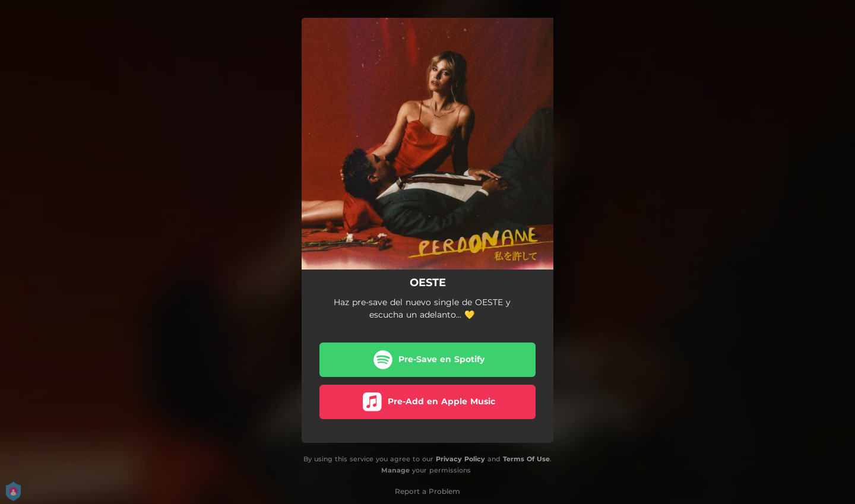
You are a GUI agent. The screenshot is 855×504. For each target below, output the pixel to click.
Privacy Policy (460, 459)
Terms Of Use (526, 459)
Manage (395, 470)
